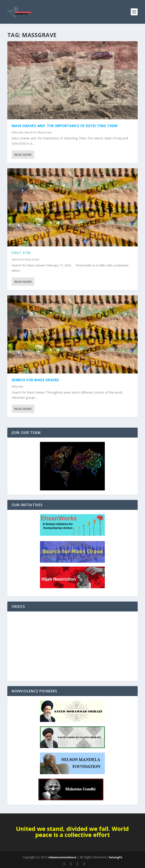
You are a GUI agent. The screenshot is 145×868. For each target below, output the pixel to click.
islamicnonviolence (62, 857)
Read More (23, 155)
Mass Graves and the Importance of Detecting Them (65, 126)
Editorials (17, 132)
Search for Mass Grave (38, 132)
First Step (21, 253)
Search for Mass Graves (35, 380)
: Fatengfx (115, 857)
